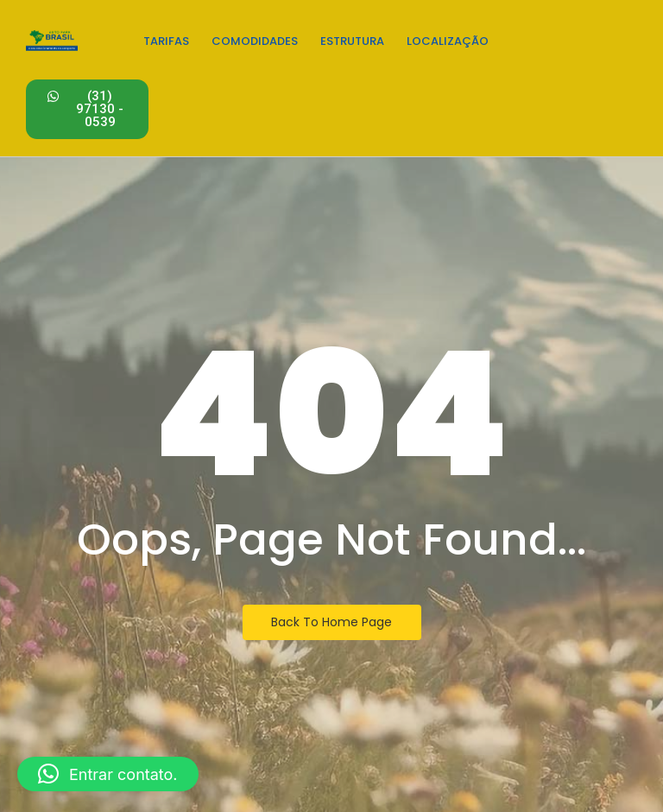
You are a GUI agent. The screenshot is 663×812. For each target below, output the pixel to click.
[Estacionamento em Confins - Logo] (52, 40)
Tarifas (166, 41)
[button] (108, 774)
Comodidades (255, 41)
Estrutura (352, 41)
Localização (448, 41)
